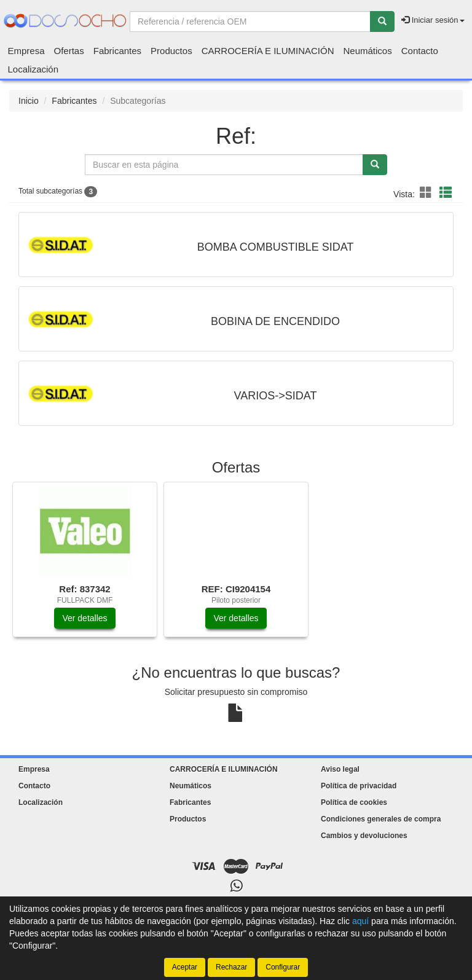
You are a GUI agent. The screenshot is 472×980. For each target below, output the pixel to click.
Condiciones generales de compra (381, 819)
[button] (428, 193)
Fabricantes (117, 51)
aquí (360, 921)
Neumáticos (368, 51)
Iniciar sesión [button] (433, 20)
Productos (171, 51)
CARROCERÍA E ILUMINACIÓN (268, 51)
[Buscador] (250, 22)
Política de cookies (354, 802)
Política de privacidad (359, 786)
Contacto (420, 51)
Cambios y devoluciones (364, 836)
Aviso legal (340, 769)
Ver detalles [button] (85, 618)
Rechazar (231, 967)
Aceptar (185, 967)
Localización (33, 69)
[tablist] (236, 566)
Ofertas (69, 51)
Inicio (29, 101)
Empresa (26, 51)
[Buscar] (382, 22)
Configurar (283, 967)
